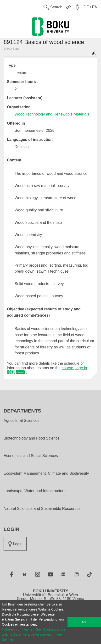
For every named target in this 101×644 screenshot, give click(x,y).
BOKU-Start (11, 49)
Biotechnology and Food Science (32, 438)
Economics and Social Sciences (31, 456)
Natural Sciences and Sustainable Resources (42, 509)
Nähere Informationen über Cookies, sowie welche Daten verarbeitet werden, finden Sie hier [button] (34, 634)
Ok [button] (84, 622)
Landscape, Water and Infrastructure (35, 491)
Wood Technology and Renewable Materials (52, 114)
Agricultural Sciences (21, 421)
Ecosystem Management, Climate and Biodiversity (46, 473)
